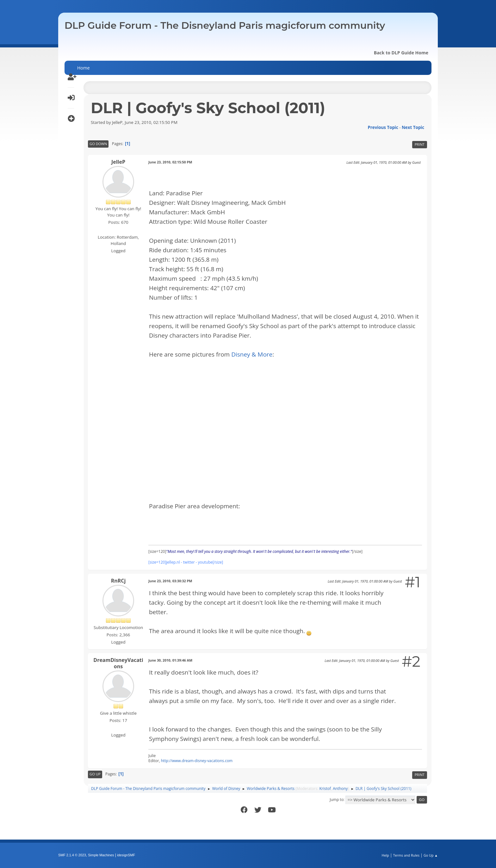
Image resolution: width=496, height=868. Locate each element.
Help (385, 855)
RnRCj (118, 581)
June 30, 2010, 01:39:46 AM (170, 660)
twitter (189, 562)
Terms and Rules (406, 855)
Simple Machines (101, 855)
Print (420, 144)
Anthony (340, 789)
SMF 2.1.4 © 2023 (72, 855)
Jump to (337, 800)
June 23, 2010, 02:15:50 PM (170, 162)
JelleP (118, 162)
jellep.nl (173, 562)
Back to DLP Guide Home (401, 53)
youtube (205, 562)
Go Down (98, 144)
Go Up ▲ (431, 855)
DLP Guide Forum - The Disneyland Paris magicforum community (225, 25)
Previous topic (383, 127)
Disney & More (252, 354)
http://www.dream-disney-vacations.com (197, 761)
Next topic (413, 127)
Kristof (325, 789)
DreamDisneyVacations (118, 663)
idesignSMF (126, 855)
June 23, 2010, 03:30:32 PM (170, 581)
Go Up (95, 774)
